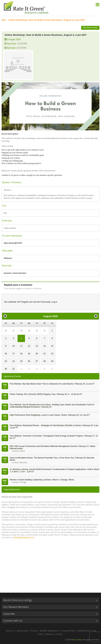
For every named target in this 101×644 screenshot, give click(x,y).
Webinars (8, 258)
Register (25, 302)
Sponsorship (22, 631)
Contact (59, 634)
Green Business (19, 273)
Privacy (34, 631)
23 (6, 361)
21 (44, 354)
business (8, 273)
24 (14, 361)
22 (52, 354)
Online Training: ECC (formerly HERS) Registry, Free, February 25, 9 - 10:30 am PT (46, 394)
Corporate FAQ (67, 631)
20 (37, 354)
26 (6, 331)
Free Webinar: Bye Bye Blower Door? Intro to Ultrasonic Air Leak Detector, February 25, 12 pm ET (52, 384)
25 (21, 361)
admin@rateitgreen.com (24, 538)
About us (10, 631)
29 (29, 331)
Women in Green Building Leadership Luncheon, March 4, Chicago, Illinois (42, 480)
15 (52, 346)
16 (6, 354)
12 (29, 346)
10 (14, 346)
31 (44, 331)
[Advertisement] (50, 564)
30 (37, 331)
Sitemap (49, 634)
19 (29, 354)
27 (14, 331)
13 (37, 346)
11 (21, 346)
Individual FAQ (84, 631)
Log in (54, 302)
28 (21, 331)
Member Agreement (49, 631)
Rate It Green (77, 640)
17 (14, 354)
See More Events (90, 28)
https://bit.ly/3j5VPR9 (13, 243)
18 (21, 354)
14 (44, 346)
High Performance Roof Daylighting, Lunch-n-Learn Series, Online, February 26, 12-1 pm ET (50, 415)
